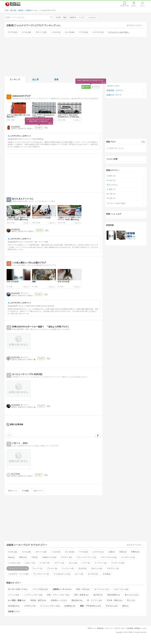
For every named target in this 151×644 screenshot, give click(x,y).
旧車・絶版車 (81, 600)
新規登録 (100, 633)
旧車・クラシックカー (58, 600)
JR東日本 (73, 18)
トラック (13, 600)
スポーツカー (121, 595)
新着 (56, 79)
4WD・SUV (83, 595)
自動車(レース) (59, 606)
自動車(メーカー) (62, 595)
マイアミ (82, 18)
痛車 (125, 611)
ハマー (86, 568)
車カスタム (132, 600)
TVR (34, 563)
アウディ (66, 563)
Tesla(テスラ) (49, 563)
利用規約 (137, 633)
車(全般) (14, 611)
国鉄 (65, 18)
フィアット (100, 568)
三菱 (111, 557)
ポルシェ (97, 574)
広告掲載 (130, 633)
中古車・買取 (114, 606)
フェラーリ (117, 568)
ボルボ (82, 574)
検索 (53, 17)
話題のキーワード (114, 95)
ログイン (134, 6)
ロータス (93, 579)
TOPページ (92, 633)
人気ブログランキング (13, 4)
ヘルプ (144, 633)
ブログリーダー (113, 86)
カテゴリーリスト (134, 25)
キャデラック (128, 563)
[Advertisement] (75, 56)
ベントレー (68, 574)
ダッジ (73, 568)
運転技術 (77, 606)
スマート (59, 568)
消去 (143, 142)
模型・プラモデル (90, 611)
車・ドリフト (94, 606)
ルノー (79, 579)
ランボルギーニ (62, 579)
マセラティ (113, 574)
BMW (135, 557)
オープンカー (102, 595)
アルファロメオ (109, 563)
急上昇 (36, 79)
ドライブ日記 (40, 595)
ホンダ (70, 32)
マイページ (109, 633)
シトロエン (14, 568)
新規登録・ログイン (115, 90)
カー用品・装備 (17, 606)
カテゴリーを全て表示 (116, 203)
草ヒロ (131, 606)
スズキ (13, 32)
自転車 (14, 617)
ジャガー (44, 568)
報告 (47, 127)
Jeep (11, 563)
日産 (123, 557)
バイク (30, 611)
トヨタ (56, 32)
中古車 (58, 18)
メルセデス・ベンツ (18, 579)
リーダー (125, 6)
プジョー (52, 574)
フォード (37, 574)
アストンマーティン (86, 563)
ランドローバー (41, 579)
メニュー (143, 6)
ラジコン (111, 611)
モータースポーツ (18, 595)
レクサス (98, 32)
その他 (107, 579)
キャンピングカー (50, 611)
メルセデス (92, 18)
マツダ (83, 32)
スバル (26, 32)
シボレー (30, 568)
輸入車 (98, 600)
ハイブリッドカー (33, 600)
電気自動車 (114, 600)
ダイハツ (41, 32)
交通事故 (70, 611)
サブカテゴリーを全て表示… (119, 32)
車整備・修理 (38, 606)
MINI (23, 563)
